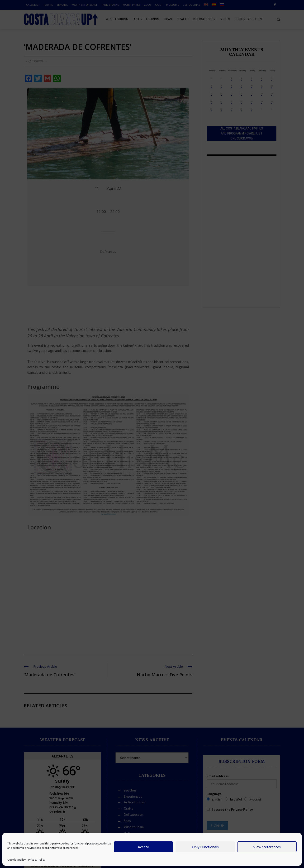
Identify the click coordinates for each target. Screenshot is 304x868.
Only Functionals (205, 847)
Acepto (143, 847)
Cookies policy (17, 860)
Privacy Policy (37, 860)
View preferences (267, 847)
